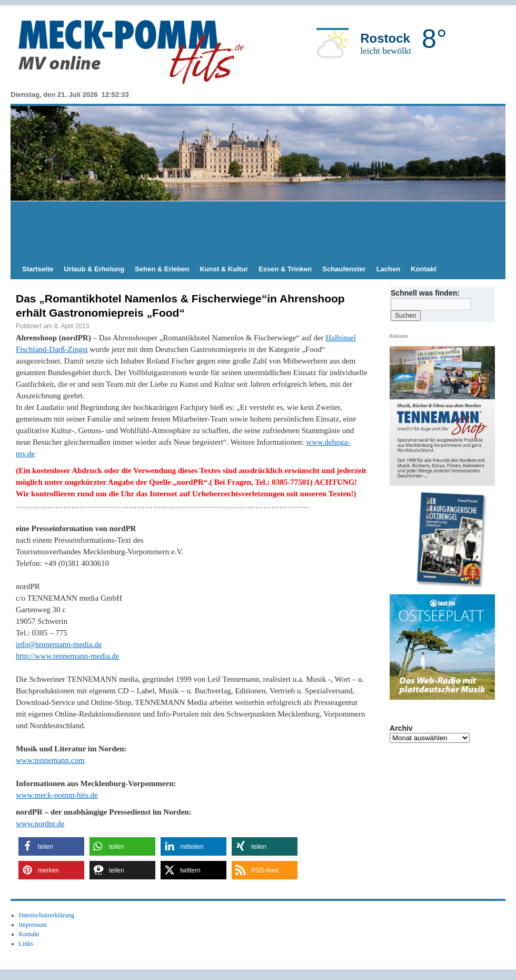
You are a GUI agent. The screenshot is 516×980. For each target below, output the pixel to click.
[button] (51, 846)
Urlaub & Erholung (94, 269)
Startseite (38, 269)
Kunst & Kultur (224, 269)
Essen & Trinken (285, 269)
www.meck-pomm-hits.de (57, 795)
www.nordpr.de (40, 824)
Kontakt (423, 269)
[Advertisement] (258, 230)
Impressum (33, 925)
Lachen (389, 269)
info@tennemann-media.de (59, 644)
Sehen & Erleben (162, 269)
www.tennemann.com (50, 760)
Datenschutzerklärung (47, 915)
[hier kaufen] (446, 541)
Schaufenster (344, 269)
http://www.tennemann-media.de (67, 656)
